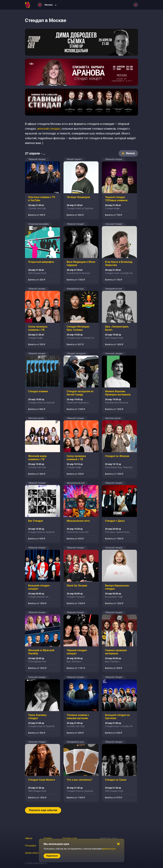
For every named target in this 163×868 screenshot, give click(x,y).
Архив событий (33, 853)
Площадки (31, 846)
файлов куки (109, 849)
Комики (48, 838)
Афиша (29, 838)
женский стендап (49, 129)
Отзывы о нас (70, 838)
